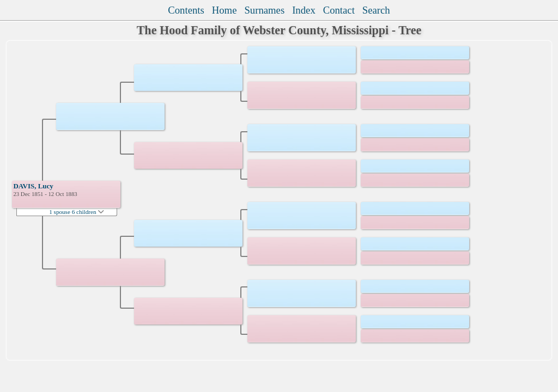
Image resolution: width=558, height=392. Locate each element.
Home (225, 10)
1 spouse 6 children (77, 212)
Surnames (264, 10)
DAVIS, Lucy (33, 186)
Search (376, 10)
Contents (186, 10)
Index (304, 10)
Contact (339, 10)
